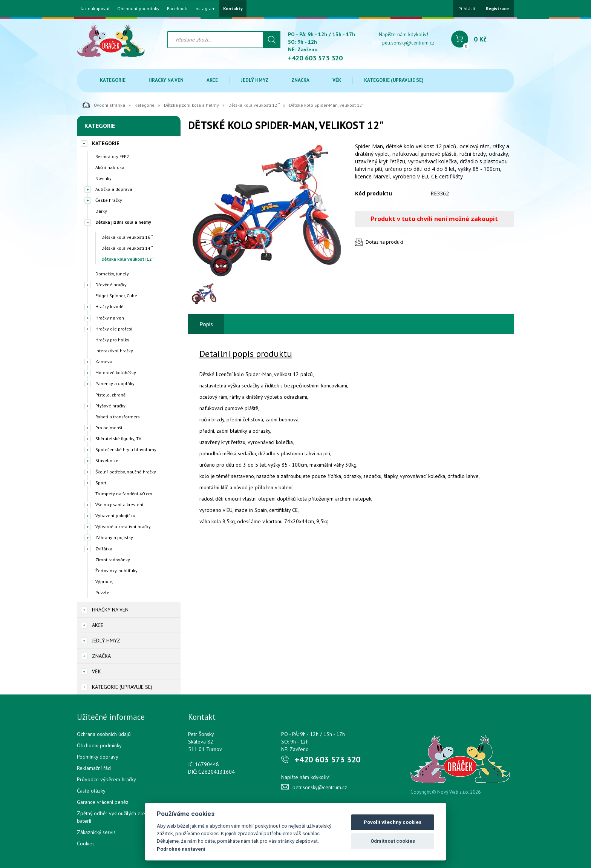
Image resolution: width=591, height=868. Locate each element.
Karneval (105, 362)
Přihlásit (467, 8)
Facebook (177, 9)
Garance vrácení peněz (103, 802)
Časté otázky (91, 791)
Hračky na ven (166, 80)
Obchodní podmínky (138, 9)
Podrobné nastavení (181, 849)
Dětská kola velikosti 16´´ (127, 237)
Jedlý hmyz (255, 80)
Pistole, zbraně (110, 395)
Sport (101, 483)
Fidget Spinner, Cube (116, 296)
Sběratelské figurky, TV (118, 439)
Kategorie (113, 80)
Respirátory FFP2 (112, 156)
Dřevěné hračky (111, 285)
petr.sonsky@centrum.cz (408, 43)
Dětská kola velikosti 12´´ (254, 105)
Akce (212, 80)
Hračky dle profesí (114, 329)
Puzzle (102, 592)
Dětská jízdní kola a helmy (191, 105)
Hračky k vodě (109, 306)
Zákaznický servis (96, 832)
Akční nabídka (110, 167)
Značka (300, 80)
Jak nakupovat (95, 9)
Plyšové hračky (110, 406)
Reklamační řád (94, 768)
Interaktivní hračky (114, 351)
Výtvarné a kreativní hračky (123, 526)
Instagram (205, 9)
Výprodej (104, 581)
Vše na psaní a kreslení (119, 505)
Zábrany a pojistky (114, 537)
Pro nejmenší (109, 428)
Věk (337, 80)
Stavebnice (107, 460)
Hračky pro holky (112, 340)
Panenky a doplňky (115, 383)
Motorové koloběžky (116, 373)
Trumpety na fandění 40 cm (124, 494)
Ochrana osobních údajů (104, 734)
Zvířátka (104, 549)
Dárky (101, 211)
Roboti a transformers (118, 417)
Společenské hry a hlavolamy (126, 449)
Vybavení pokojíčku (115, 515)
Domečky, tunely (112, 274)
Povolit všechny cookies (393, 822)
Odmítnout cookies (393, 841)
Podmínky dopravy (98, 757)
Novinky (103, 178)
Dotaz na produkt (384, 242)
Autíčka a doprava (114, 189)
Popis (206, 324)
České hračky (109, 200)
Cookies (86, 843)
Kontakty (233, 9)
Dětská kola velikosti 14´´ (127, 248)
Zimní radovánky (113, 560)
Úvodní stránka (104, 104)
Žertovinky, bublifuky (116, 571)
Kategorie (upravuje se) (394, 80)
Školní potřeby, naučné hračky (126, 472)
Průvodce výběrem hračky (106, 779)
